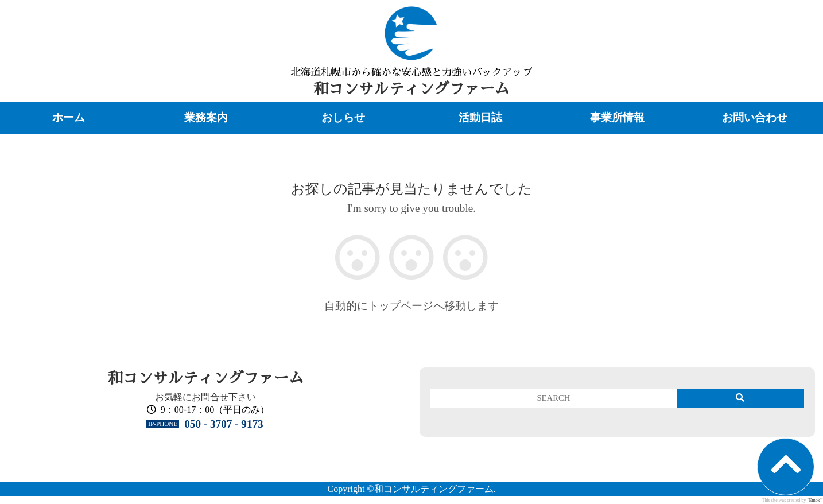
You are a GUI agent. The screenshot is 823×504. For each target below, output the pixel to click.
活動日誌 (480, 117)
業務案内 (206, 117)
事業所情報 (617, 117)
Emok (815, 500)
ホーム (69, 117)
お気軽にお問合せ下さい (205, 397)
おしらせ (343, 117)
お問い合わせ (755, 117)
